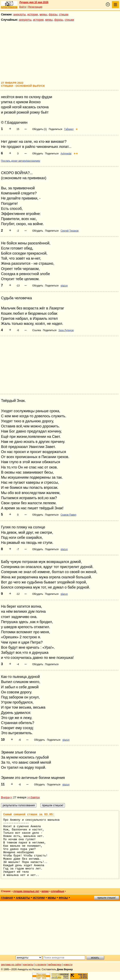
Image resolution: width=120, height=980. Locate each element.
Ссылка (37, 330)
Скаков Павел (68, 515)
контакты (28, 965)
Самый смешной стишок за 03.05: (29, 814)
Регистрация (35, 7)
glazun (64, 286)
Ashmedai (66, 154)
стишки (64, 14)
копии (45, 891)
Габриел (69, 129)
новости (68, 965)
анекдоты (19, 14)
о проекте (41, 965)
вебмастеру (55, 965)
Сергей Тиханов (70, 231)
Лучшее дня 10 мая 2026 (34, 2)
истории (33, 14)
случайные (57, 891)
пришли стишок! (107, 898)
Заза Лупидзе (66, 330)
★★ (76, 154)
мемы (43, 14)
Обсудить (38, 154)
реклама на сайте (11, 965)
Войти (23, 7)
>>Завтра (34, 797)
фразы (53, 14)
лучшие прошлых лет (26, 891)
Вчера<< (7, 797)
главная (7, 898)
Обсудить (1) (39, 129)
